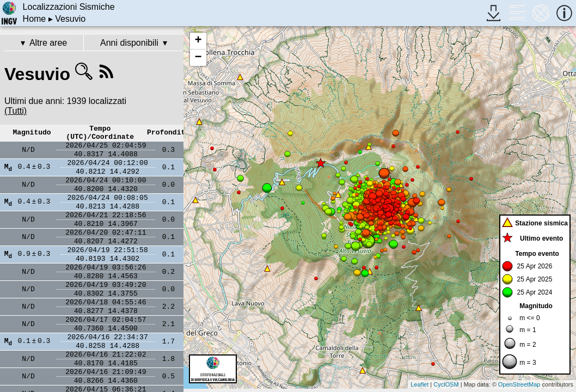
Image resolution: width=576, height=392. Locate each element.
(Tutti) (16, 111)
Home (35, 19)
